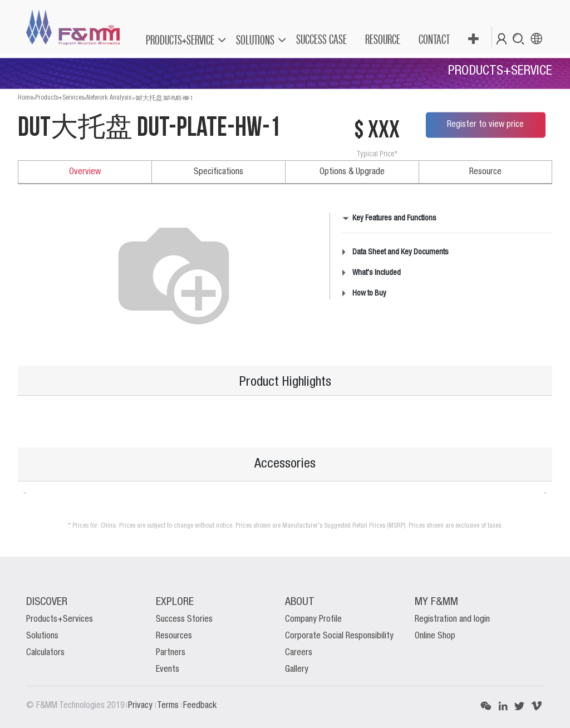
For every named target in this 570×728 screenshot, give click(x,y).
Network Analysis (109, 98)
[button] (473, 40)
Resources (174, 636)
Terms (169, 706)
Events (168, 670)
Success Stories (184, 619)
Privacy (141, 706)
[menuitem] (321, 40)
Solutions (42, 636)
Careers (299, 653)
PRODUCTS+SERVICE (180, 40)
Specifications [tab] (218, 172)
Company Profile (313, 619)
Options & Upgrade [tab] (352, 172)
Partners (171, 653)
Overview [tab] (85, 172)
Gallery (297, 670)
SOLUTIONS (255, 40)
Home (25, 98)
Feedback (200, 706)
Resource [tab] (485, 172)
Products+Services (60, 98)
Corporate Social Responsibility (339, 636)
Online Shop (435, 636)
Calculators (45, 653)
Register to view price (485, 125)
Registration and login (452, 619)
